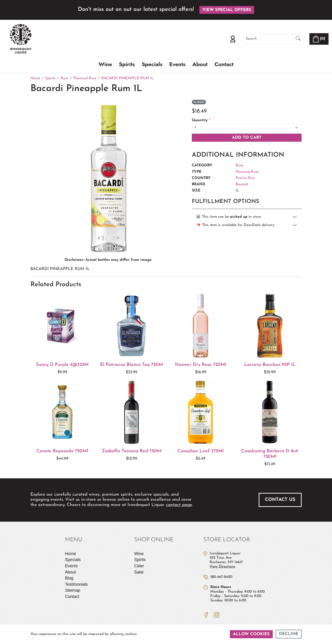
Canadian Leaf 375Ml (201, 451)
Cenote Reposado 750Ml (62, 451)
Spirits (127, 64)
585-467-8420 (221, 577)
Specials (152, 64)
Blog (69, 578)
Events (177, 64)
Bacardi (242, 184)
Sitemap (73, 590)
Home (71, 554)
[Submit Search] (298, 39)
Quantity (201, 120)
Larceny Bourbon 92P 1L (270, 365)
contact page (179, 505)
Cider (139, 566)
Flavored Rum (247, 172)
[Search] (269, 39)
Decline (289, 634)
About (200, 64)
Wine (105, 64)
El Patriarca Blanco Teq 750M (132, 365)
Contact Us (280, 500)
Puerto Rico (245, 178)
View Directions (222, 567)
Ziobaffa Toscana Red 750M (132, 451)
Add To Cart (247, 138)
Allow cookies (251, 634)
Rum (239, 165)
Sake (139, 572)
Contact (224, 64)
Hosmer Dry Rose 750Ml (201, 365)
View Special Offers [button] (227, 10)
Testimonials (76, 584)
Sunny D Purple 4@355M (62, 365)
